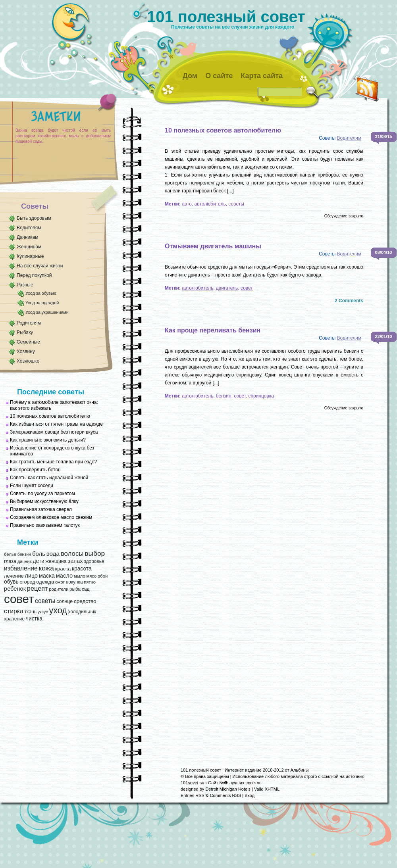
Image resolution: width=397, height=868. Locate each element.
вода (53, 554)
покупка (74, 582)
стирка (14, 611)
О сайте (219, 76)
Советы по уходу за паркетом (42, 494)
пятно (90, 582)
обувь (11, 582)
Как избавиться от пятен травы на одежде (56, 424)
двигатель (227, 288)
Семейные (28, 342)
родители (59, 589)
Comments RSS (225, 795)
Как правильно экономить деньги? (48, 440)
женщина (56, 561)
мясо (91, 576)
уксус (43, 612)
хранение (14, 619)
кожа (46, 568)
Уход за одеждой (42, 303)
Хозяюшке (28, 361)
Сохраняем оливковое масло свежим (51, 517)
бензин (24, 554)
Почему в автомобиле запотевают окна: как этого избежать (54, 405)
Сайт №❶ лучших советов (235, 783)
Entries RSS (193, 795)
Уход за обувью (41, 293)
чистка (34, 619)
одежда (45, 582)
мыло (80, 576)
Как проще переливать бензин (213, 330)
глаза (10, 561)
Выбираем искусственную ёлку (44, 501)
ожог (60, 582)
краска (63, 569)
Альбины (300, 770)
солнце (65, 601)
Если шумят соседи (32, 486)
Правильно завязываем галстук (45, 525)
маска (47, 576)
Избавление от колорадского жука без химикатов (52, 451)
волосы (72, 554)
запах (75, 561)
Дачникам (28, 237)
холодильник (82, 612)
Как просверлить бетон (35, 470)
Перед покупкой (34, 275)
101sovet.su (192, 783)
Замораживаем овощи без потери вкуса (54, 432)
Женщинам (29, 247)
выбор (95, 553)
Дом (190, 76)
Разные (25, 285)
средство (85, 601)
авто (187, 204)
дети (38, 561)
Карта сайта (262, 76)
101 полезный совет (226, 17)
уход (58, 611)
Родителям (29, 323)
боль (39, 554)
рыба (75, 589)
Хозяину (26, 351)
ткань (31, 612)
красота (82, 569)
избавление (21, 568)
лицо (31, 576)
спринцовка (261, 396)
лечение (14, 576)
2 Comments (349, 301)
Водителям (29, 228)
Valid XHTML (267, 789)
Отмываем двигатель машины (213, 246)
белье (10, 554)
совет (19, 599)
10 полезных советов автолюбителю (50, 416)
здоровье (94, 561)
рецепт (38, 588)
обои (103, 576)
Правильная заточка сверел (41, 509)
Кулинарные (30, 256)
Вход (250, 795)
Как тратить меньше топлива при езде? (53, 462)
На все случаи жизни (40, 266)
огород (27, 582)
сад (86, 589)
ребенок (15, 589)
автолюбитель (210, 204)
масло (64, 576)
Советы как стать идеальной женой (49, 478)
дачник (25, 561)
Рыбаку (25, 332)
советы (45, 601)
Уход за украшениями (47, 312)
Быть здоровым (34, 218)
